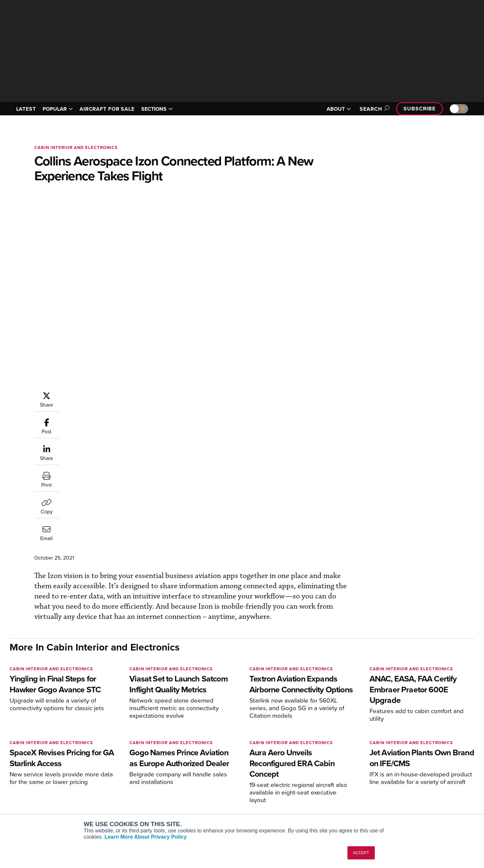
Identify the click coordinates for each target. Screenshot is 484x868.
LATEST (26, 109)
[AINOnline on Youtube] (24, 753)
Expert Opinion (309, 773)
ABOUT (339, 109)
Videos (301, 790)
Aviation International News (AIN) (137, 773)
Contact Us (403, 790)
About (398, 764)
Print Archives (309, 764)
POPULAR (58, 109)
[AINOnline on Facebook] (12, 753)
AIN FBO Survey (118, 764)
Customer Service (214, 773)
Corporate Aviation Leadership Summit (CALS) (139, 811)
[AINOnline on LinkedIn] (50, 753)
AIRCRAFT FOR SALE (107, 109)
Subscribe (419, 109)
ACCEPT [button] (361, 853)
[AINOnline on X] (38, 753)
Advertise (406, 799)
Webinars (304, 799)
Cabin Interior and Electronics (76, 147)
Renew (203, 781)
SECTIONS (157, 109)
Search (373, 109)
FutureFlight (110, 799)
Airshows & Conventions (320, 808)
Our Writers (404, 773)
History (399, 781)
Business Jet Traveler (124, 790)
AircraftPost (114, 781)
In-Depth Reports (312, 781)
